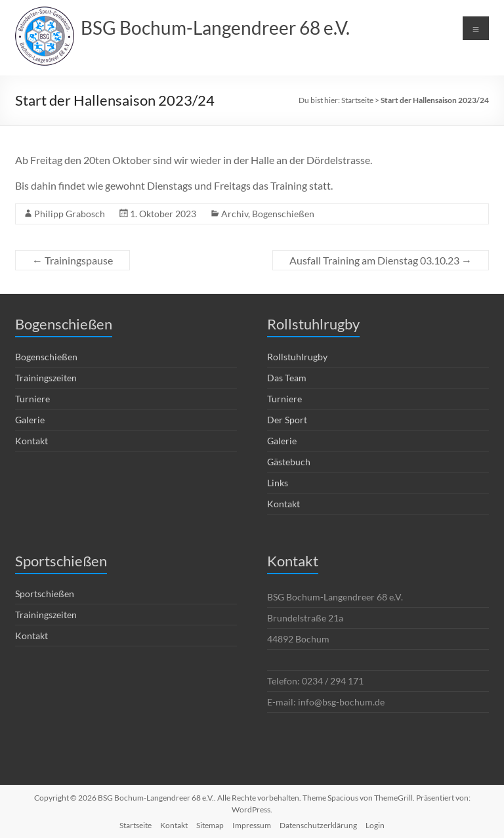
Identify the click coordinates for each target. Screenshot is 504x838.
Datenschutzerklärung (318, 825)
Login (375, 825)
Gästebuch (289, 462)
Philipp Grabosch (70, 214)
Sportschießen (45, 594)
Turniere (32, 399)
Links (278, 483)
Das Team (287, 378)
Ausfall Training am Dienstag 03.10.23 (381, 260)
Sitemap (210, 825)
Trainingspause (73, 260)
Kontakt (31, 441)
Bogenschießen (283, 214)
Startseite (357, 100)
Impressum (252, 825)
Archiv (235, 214)
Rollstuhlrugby (297, 357)
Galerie (30, 420)
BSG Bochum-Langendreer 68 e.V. (215, 28)
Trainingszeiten (46, 378)
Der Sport (287, 420)
